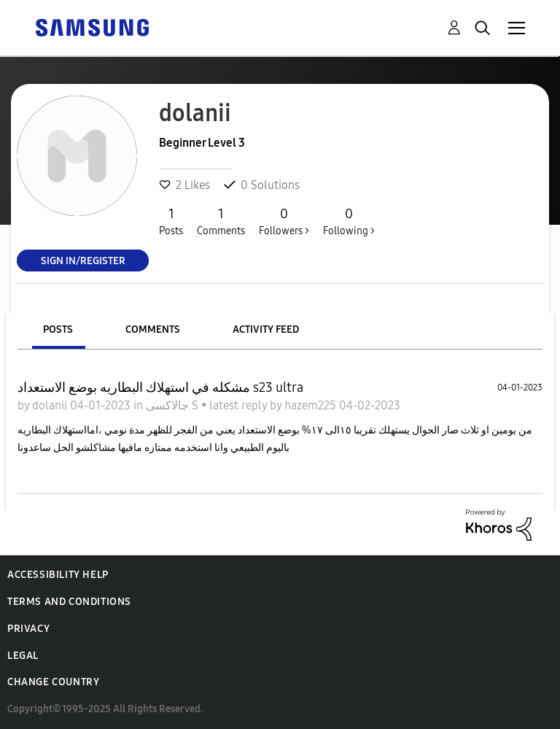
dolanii (51, 405)
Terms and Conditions (69, 602)
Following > (349, 221)
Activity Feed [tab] (266, 329)
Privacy (28, 629)
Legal (23, 656)
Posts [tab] (58, 329)
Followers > (284, 221)
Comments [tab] (153, 329)
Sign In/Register (83, 260)
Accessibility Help (58, 575)
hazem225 (312, 405)
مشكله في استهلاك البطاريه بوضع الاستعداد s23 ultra (160, 387)
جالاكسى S (174, 405)
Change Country (53, 682)
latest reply (240, 405)
